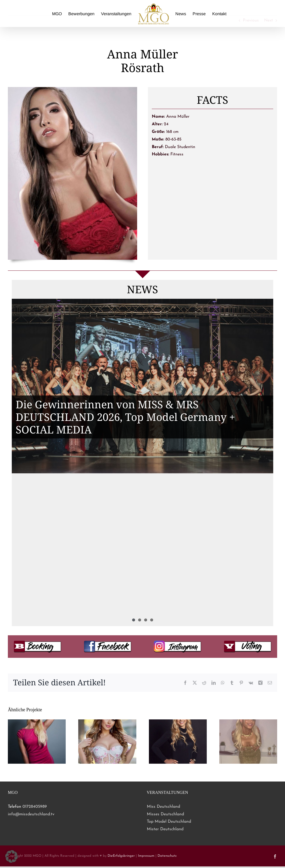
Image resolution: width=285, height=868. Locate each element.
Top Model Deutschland (169, 822)
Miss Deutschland (163, 807)
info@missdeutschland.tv (31, 814)
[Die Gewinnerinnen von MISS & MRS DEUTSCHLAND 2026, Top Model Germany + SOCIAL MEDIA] (142, 386)
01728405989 (35, 807)
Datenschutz (167, 856)
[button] (12, 856)
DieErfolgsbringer (121, 856)
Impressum (146, 856)
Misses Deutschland (165, 814)
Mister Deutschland (165, 829)
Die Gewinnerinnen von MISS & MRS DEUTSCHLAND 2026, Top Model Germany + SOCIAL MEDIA (125, 417)
